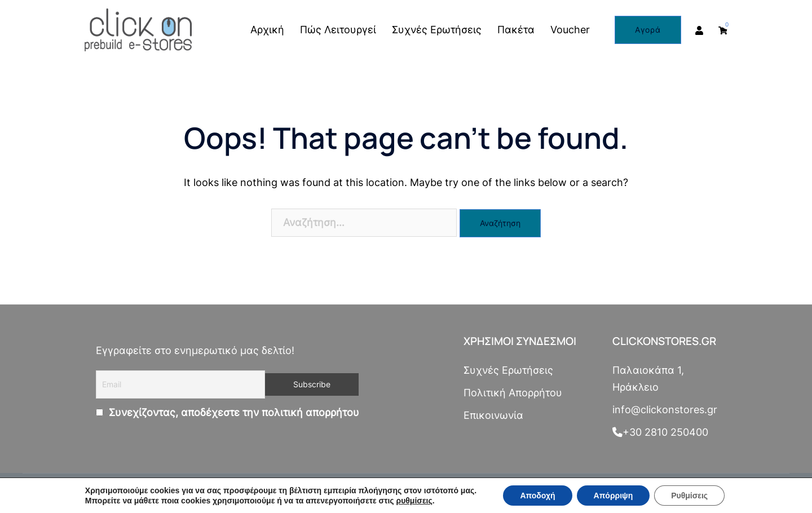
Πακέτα (516, 30)
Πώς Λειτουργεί (338, 30)
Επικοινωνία (493, 415)
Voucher (570, 30)
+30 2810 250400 (660, 432)
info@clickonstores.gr (665, 410)
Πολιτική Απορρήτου (513, 393)
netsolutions (288, 493)
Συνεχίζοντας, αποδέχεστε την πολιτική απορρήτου (233, 412)
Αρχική (267, 30)
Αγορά (648, 30)
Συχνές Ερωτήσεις (437, 30)
